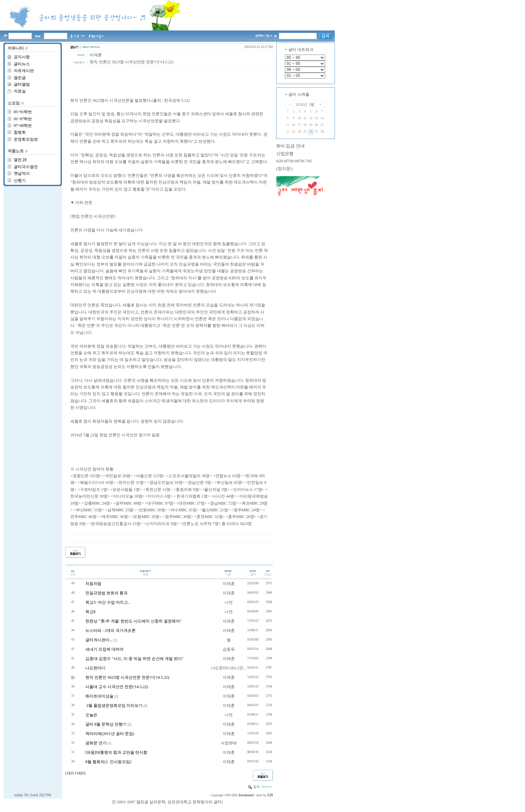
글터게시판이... (99, 640)
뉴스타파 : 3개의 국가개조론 (110, 631)
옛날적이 (22, 173)
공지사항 (22, 57)
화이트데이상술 (99, 696)
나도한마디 (95, 668)
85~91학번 (23, 112)
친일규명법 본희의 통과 (106, 593)
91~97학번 (23, 119)
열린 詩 (20, 160)
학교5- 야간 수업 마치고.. (108, 602)
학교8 (90, 612)
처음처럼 (93, 584)
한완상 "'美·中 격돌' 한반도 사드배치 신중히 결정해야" (133, 621)
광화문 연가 (96, 743)
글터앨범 (22, 84)
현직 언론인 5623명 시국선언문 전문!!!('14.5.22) (127, 677)
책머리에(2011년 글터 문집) (110, 734)
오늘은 (91, 715)
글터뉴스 (22, 64)
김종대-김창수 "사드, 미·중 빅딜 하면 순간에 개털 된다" (134, 659)
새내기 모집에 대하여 (104, 649)
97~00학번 (23, 126)
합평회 (20, 132)
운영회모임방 (26, 139)
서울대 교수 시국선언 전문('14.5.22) (117, 687)
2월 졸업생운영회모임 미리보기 (114, 706)
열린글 (20, 78)
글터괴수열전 (26, 167)
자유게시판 (24, 71)
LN (270, 795)
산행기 (20, 180)
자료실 (20, 91)
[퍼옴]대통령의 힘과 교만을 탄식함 (116, 752)
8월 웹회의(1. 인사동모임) (108, 762)
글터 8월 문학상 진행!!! (106, 724)
